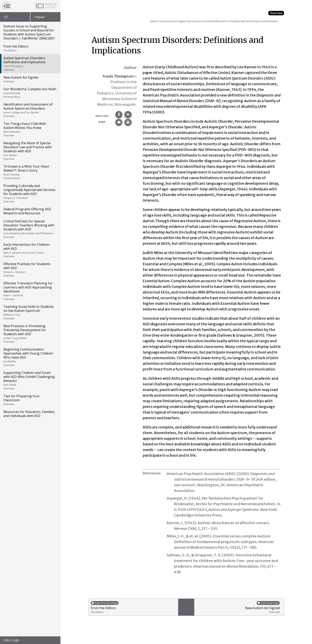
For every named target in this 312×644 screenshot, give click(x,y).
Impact (40, 17)
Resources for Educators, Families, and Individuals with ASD (29, 414)
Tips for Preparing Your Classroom (30, 400)
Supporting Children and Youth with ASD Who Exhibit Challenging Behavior (30, 380)
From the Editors (30, 48)
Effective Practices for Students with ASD (30, 270)
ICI (6, 17)
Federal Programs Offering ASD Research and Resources (27, 211)
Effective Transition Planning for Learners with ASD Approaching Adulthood (30, 291)
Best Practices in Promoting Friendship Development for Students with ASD (30, 334)
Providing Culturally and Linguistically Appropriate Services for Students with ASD (30, 193)
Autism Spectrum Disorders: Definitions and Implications (30, 64)
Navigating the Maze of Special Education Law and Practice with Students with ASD (30, 151)
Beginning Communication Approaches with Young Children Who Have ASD (30, 357)
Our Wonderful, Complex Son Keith (30, 93)
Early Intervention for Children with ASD (30, 250)
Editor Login (11, 640)
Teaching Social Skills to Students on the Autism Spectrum (30, 312)
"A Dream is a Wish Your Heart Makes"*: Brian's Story (30, 172)
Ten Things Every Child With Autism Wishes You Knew (30, 129)
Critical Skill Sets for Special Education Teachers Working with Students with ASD (30, 229)
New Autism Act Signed (30, 79)
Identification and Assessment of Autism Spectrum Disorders (30, 110)
